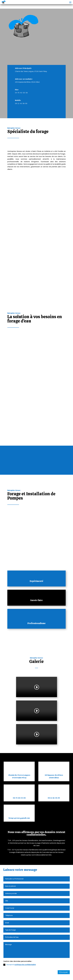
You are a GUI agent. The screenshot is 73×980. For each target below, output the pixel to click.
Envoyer (64, 859)
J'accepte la (20, 852)
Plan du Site (56, 973)
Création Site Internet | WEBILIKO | (24, 975)
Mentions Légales (17, 973)
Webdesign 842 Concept (50, 975)
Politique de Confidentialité (38, 973)
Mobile (18, 100)
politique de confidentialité (25, 852)
